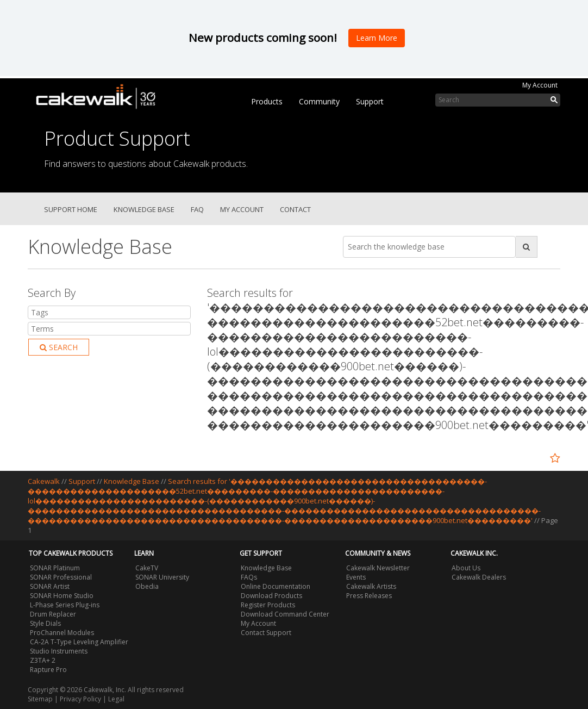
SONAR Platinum (55, 568)
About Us (466, 568)
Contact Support (266, 633)
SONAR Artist (50, 586)
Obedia (147, 586)
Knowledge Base (144, 209)
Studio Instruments (59, 651)
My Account (540, 85)
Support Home (71, 209)
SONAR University (162, 577)
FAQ (197, 209)
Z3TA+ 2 (43, 660)
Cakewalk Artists (371, 586)
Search (59, 347)
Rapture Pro (48, 670)
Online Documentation (276, 586)
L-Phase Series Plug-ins (65, 605)
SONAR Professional (61, 577)
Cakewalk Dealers (479, 577)
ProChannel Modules (62, 633)
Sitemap (40, 699)
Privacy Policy (80, 699)
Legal (116, 699)
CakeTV (147, 568)
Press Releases (369, 596)
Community (319, 101)
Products (267, 101)
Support (370, 101)
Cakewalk (44, 481)
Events (356, 577)
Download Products (271, 596)
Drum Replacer (53, 614)
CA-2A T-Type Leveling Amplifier (79, 642)
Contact (295, 209)
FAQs (249, 577)
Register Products (268, 605)
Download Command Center (285, 614)
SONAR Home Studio (62, 596)
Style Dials (45, 623)
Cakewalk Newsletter (378, 568)
